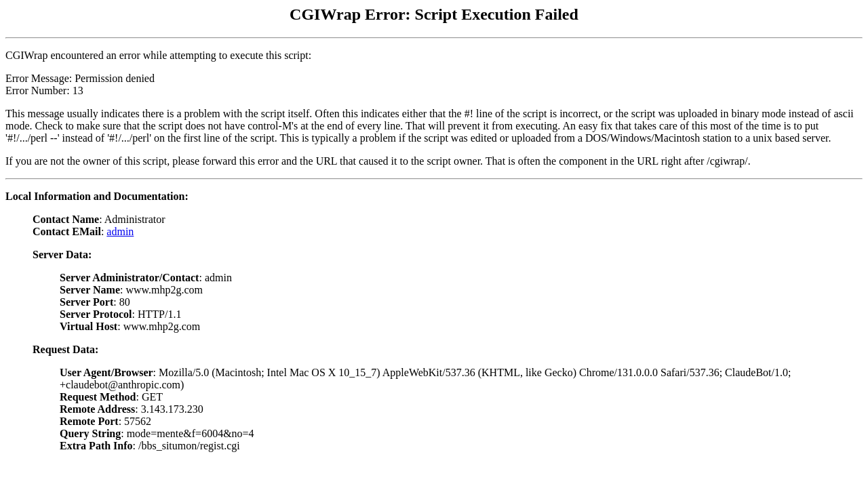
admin (120, 231)
